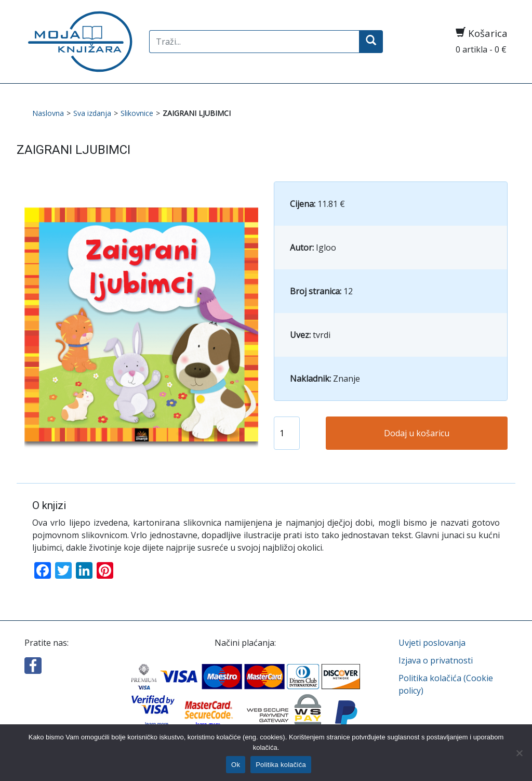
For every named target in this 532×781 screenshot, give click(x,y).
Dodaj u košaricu (417, 433)
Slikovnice (137, 113)
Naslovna (48, 113)
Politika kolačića (281, 765)
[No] (519, 753)
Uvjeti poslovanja (432, 643)
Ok (236, 765)
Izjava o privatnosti (436, 660)
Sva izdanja (92, 113)
